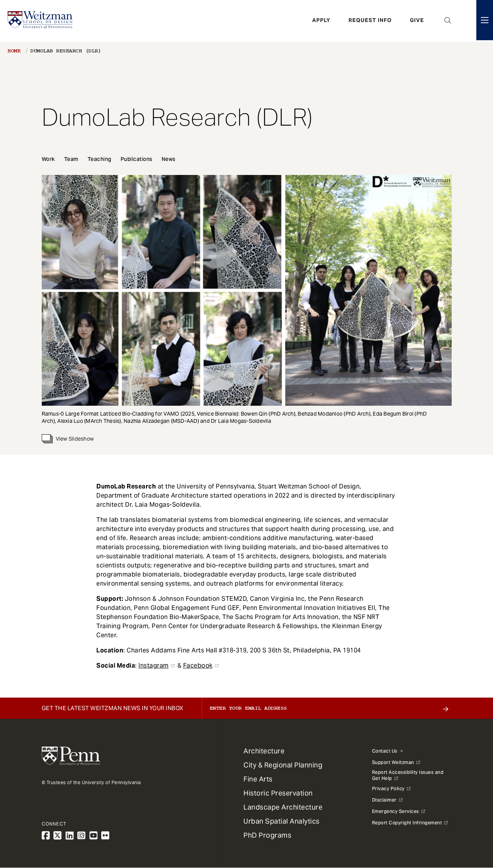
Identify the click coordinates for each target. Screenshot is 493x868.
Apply (321, 21)
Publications (137, 159)
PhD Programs (267, 835)
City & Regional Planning (283, 765)
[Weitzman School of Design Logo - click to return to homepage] (41, 21)
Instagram (154, 666)
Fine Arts (258, 779)
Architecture (264, 751)
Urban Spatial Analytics (282, 821)
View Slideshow (68, 439)
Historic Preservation (278, 793)
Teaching (100, 159)
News (169, 159)
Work (48, 159)
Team (71, 159)
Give (417, 21)
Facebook (198, 666)
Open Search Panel (448, 21)
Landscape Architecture (283, 807)
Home (14, 51)
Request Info (370, 21)
